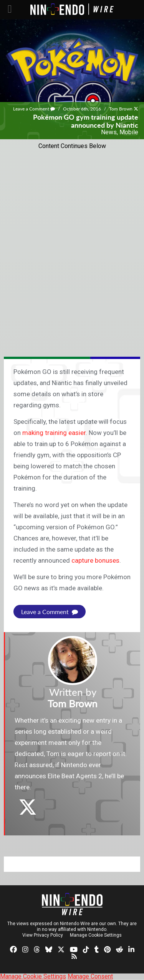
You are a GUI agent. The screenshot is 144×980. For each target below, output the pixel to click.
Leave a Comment (34, 109)
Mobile (129, 132)
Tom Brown (121, 109)
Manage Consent (90, 976)
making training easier (54, 433)
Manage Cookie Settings (96, 935)
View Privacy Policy (43, 935)
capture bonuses (95, 560)
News (109, 132)
